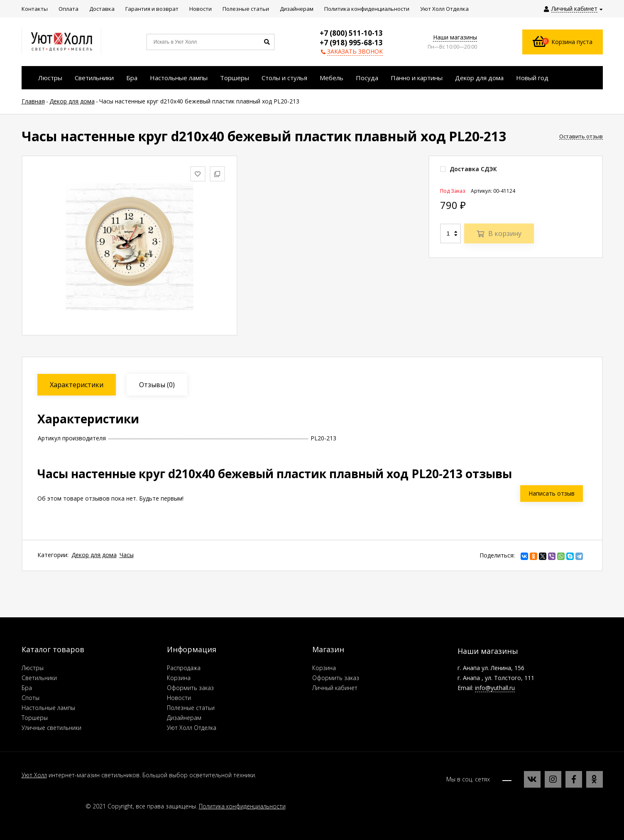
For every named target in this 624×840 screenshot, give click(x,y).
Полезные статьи (191, 708)
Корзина (179, 678)
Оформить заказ (190, 688)
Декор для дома (94, 555)
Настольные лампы (48, 708)
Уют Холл (34, 775)
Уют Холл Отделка (192, 728)
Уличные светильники (51, 728)
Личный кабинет (335, 688)
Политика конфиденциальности (242, 806)
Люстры (33, 668)
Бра (27, 688)
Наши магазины (455, 37)
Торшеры (35, 718)
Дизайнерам (184, 718)
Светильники (39, 678)
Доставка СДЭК (469, 169)
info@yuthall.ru (495, 688)
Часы (127, 555)
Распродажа (184, 668)
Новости (179, 698)
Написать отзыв (552, 493)
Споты (31, 698)
